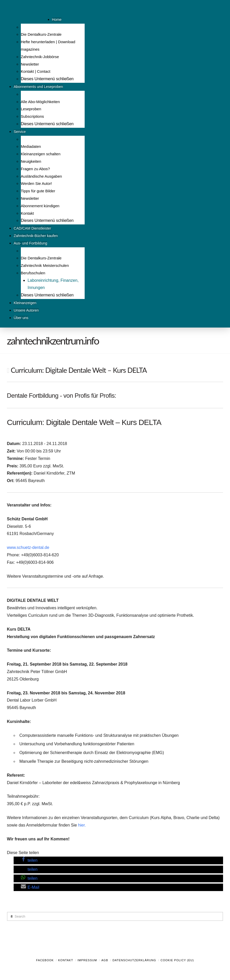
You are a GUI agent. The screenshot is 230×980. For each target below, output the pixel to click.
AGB (105, 960)
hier (81, 825)
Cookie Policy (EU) (177, 960)
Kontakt (66, 960)
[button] (29, 860)
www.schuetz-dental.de (28, 547)
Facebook (45, 960)
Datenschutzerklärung (134, 960)
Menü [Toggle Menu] (57, 3)
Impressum (87, 960)
